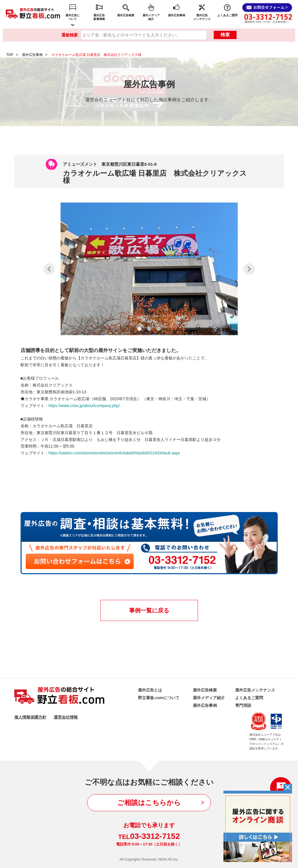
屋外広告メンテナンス (202, 17)
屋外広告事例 (177, 15)
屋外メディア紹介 (151, 17)
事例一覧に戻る (149, 610)
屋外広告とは (150, 690)
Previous (49, 269)
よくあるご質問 (227, 15)
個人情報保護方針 (30, 717)
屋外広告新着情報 (99, 17)
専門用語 (243, 705)
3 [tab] (159, 329)
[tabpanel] (149, 269)
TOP (10, 55)
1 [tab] (139, 329)
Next (249, 269)
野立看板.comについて (159, 698)
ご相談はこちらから (149, 803)
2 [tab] (149, 329)
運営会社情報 (66, 717)
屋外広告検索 (126, 15)
